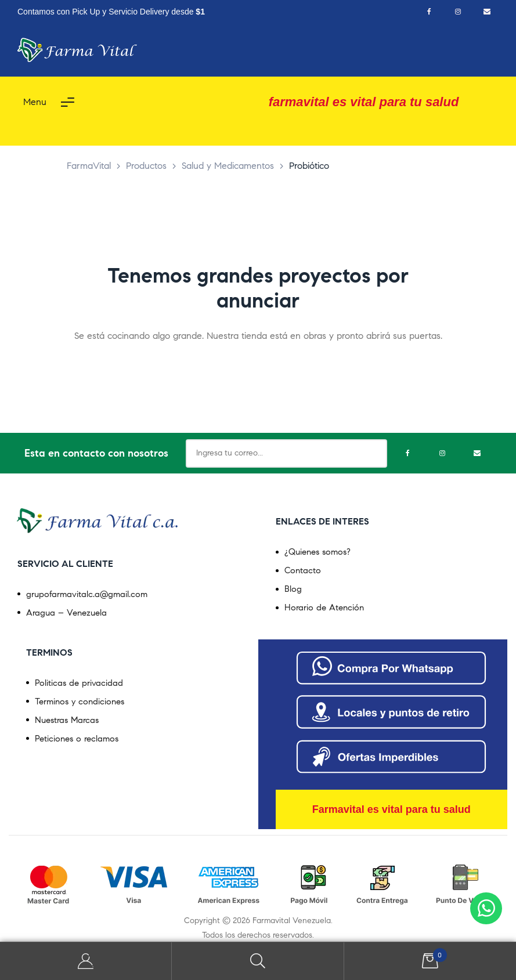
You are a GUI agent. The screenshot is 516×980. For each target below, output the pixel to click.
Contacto (303, 570)
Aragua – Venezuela (66, 613)
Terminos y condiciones (80, 701)
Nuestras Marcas (67, 720)
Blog (293, 589)
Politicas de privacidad (79, 683)
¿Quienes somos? (317, 552)
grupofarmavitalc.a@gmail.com (87, 594)
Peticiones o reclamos (77, 739)
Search (258, 961)
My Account (86, 961)
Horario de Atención (324, 607)
